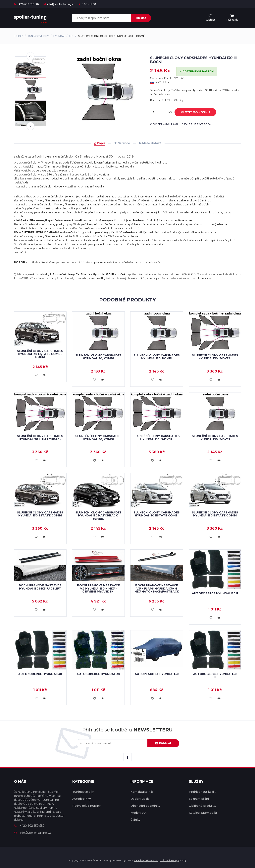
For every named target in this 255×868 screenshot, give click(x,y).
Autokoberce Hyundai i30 (40, 674)
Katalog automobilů (203, 813)
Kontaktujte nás (142, 792)
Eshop (18, 36)
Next (30, 126)
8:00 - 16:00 (87, 4)
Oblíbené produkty (203, 806)
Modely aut (138, 813)
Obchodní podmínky (145, 806)
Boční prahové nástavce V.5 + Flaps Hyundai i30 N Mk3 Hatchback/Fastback (157, 588)
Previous (30, 56)
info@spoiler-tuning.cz (59, 4)
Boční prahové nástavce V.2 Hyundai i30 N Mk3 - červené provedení (98, 588)
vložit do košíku (192, 112)
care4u (138, 860)
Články (135, 820)
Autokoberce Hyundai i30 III (215, 675)
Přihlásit (163, 743)
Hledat (141, 18)
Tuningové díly (38, 36)
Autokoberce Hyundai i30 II (215, 593)
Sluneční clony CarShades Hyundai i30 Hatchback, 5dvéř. (98, 516)
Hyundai (59, 36)
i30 (71, 36)
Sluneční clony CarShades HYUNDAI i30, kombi (98, 357)
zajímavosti (151, 860)
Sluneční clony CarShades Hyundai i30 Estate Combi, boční (40, 354)
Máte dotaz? (150, 143)
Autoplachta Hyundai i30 (157, 674)
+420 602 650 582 (27, 4)
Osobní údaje (140, 799)
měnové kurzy (169, 860)
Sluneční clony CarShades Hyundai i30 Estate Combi (40, 514)
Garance (122, 143)
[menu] (232, 18)
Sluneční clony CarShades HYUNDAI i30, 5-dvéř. (215, 357)
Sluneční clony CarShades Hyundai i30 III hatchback (40, 437)
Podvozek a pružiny (86, 806)
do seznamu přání (164, 124)
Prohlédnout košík (202, 792)
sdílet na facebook (196, 124)
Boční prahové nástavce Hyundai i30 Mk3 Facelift (40, 587)
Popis (99, 143)
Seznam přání (199, 799)
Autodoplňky (82, 799)
